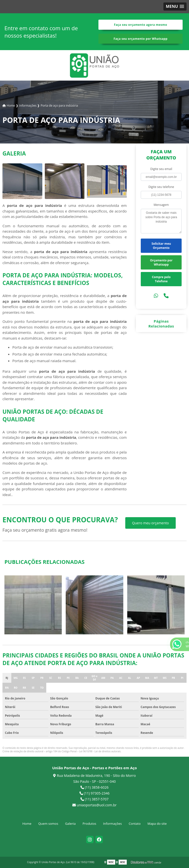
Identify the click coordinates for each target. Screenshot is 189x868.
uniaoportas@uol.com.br (94, 805)
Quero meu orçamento (151, 523)
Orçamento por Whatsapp (161, 262)
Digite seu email (161, 169)
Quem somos (48, 824)
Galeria (70, 824)
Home (27, 824)
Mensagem (161, 205)
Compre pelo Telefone (161, 279)
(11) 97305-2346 (94, 793)
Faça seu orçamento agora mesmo (141, 25)
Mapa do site (157, 824)
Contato (135, 824)
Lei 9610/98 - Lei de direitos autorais (100, 751)
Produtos (89, 824)
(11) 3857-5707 (94, 799)
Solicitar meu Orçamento (161, 246)
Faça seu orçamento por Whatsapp (141, 39)
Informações (112, 824)
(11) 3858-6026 (94, 787)
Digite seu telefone (161, 187)
